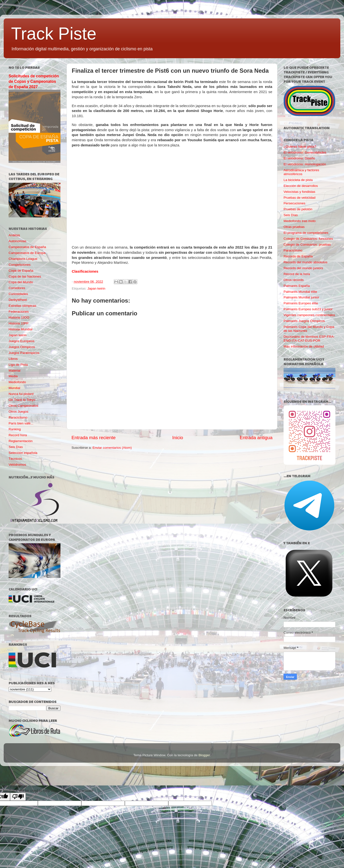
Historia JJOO (19, 317)
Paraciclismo (18, 417)
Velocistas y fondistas (299, 192)
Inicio (178, 438)
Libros (13, 359)
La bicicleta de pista (298, 180)
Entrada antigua (256, 438)
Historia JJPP (19, 323)
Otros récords (294, 280)
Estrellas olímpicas (22, 306)
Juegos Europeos (21, 341)
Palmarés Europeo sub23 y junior (308, 309)
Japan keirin (96, 288)
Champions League (23, 259)
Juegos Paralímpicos (24, 353)
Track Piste (54, 34)
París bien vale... (21, 423)
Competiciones (20, 265)
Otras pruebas (294, 227)
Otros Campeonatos (23, 406)
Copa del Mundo (21, 282)
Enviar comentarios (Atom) (112, 448)
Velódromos (17, 465)
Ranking (15, 429)
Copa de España (21, 271)
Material (14, 371)
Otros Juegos (18, 412)
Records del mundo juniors (303, 268)
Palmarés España (297, 286)
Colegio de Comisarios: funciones (308, 239)
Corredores (17, 288)
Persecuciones (294, 203)
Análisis (14, 235)
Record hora (18, 435)
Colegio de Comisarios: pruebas (307, 245)
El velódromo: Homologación (305, 164)
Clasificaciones (85, 271)
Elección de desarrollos (301, 186)
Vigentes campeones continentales (309, 315)
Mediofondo (17, 382)
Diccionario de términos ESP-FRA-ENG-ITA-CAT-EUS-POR (309, 339)
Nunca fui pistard (21, 394)
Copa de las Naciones (25, 276)
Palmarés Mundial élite (300, 292)
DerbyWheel (18, 300)
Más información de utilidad (304, 346)
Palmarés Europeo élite (301, 303)
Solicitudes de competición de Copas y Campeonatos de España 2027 (34, 81)
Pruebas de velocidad (300, 198)
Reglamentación (21, 441)
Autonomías (17, 241)
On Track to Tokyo (22, 400)
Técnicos (15, 459)
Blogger (204, 755)
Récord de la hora (297, 274)
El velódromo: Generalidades (305, 152)
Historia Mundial (21, 329)
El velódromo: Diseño (299, 158)
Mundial (14, 388)
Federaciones (19, 312)
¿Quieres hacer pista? (300, 147)
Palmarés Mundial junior (301, 297)
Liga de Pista (18, 365)
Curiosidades (18, 294)
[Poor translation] (18, 797)
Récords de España (298, 256)
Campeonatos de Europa (27, 253)
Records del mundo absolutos (306, 262)
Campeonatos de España (27, 247)
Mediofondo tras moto (300, 221)
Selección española (23, 453)
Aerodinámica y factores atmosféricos (301, 172)
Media (13, 376)
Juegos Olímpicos (22, 347)
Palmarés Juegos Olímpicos (304, 321)
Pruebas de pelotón (298, 209)
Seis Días (16, 447)
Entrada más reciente (94, 438)
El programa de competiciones (306, 233)
